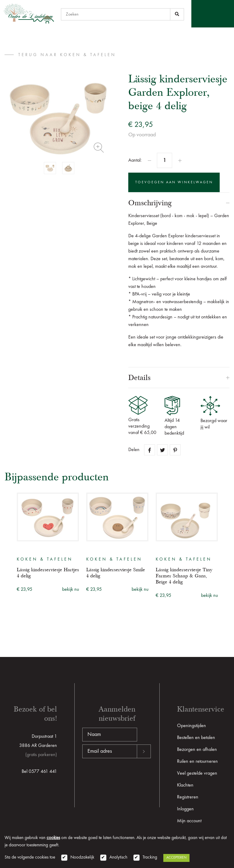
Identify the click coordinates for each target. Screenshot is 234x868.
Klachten (185, 785)
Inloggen (185, 809)
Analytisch (118, 857)
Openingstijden (191, 726)
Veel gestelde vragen (197, 773)
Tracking (150, 857)
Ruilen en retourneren (197, 762)
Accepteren (176, 858)
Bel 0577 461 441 (39, 772)
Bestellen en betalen (196, 738)
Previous (9, 541)
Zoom (99, 148)
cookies (53, 838)
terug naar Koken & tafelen (67, 55)
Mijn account (189, 821)
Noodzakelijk (82, 857)
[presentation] (129, 778)
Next (225, 541)
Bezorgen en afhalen (197, 750)
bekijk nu (71, 590)
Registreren (188, 797)
